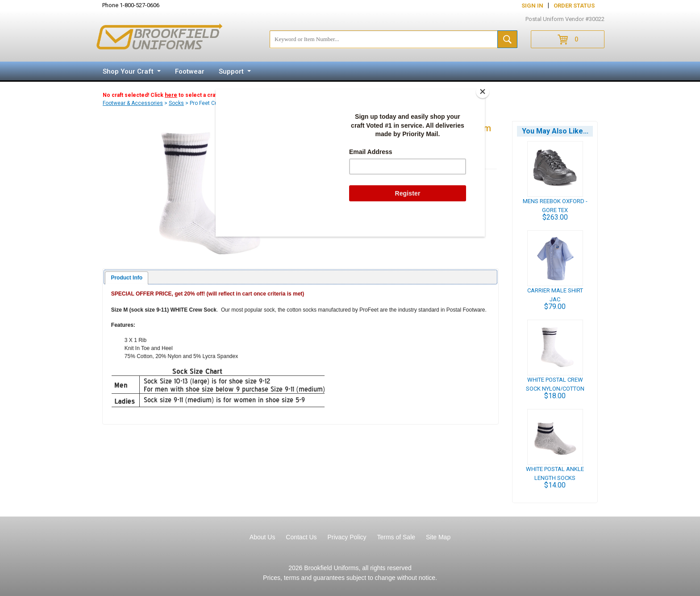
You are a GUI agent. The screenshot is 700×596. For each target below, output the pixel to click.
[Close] (483, 92)
